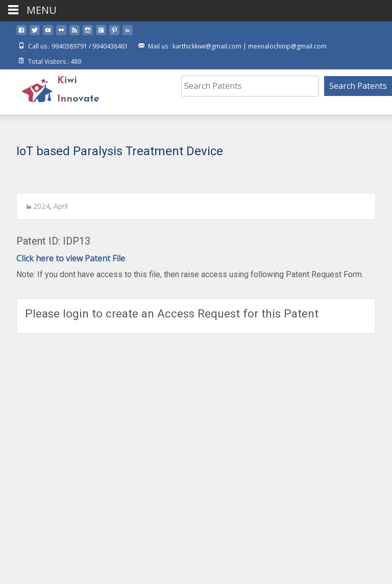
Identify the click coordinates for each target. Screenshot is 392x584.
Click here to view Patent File (71, 258)
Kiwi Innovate (78, 90)
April (61, 206)
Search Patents (358, 86)
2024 (41, 206)
